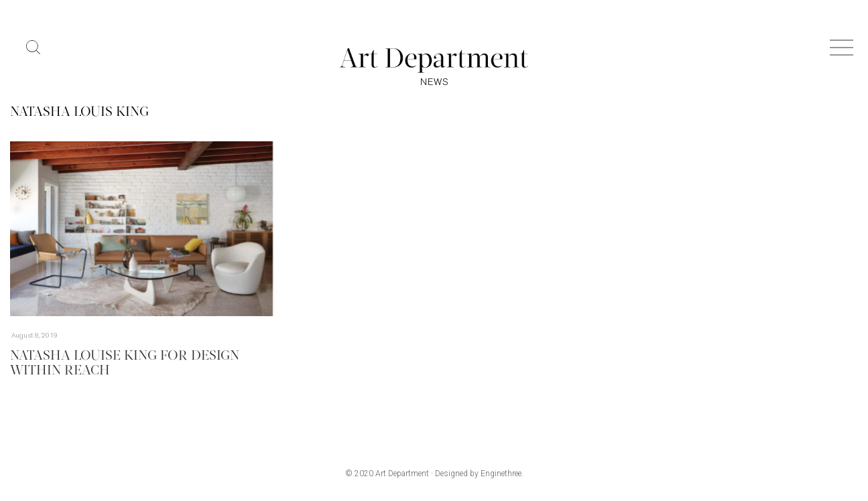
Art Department (402, 474)
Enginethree (501, 474)
